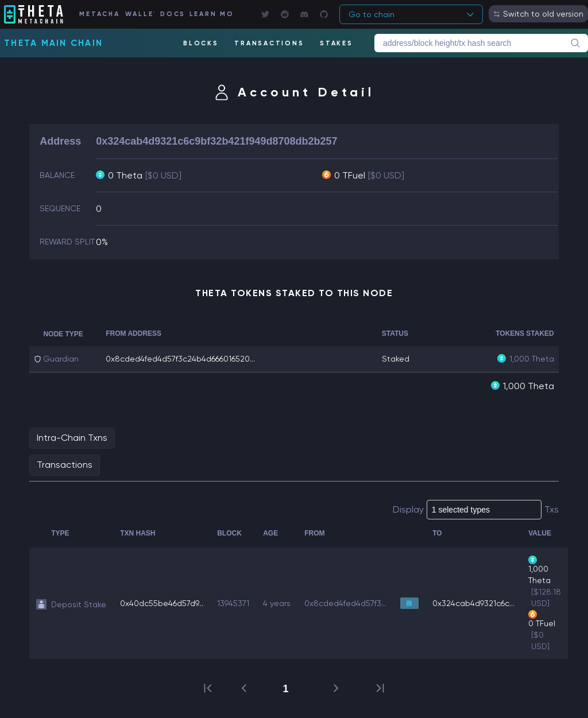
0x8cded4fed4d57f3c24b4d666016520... (180, 359)
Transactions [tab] (65, 465)
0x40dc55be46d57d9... (162, 603)
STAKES (336, 43)
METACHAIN (99, 14)
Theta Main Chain (53, 43)
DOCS (172, 14)
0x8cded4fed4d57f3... (345, 603)
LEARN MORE (211, 14)
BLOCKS (201, 43)
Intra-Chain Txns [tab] (72, 438)
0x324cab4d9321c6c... (473, 603)
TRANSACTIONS (269, 43)
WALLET (140, 14)
